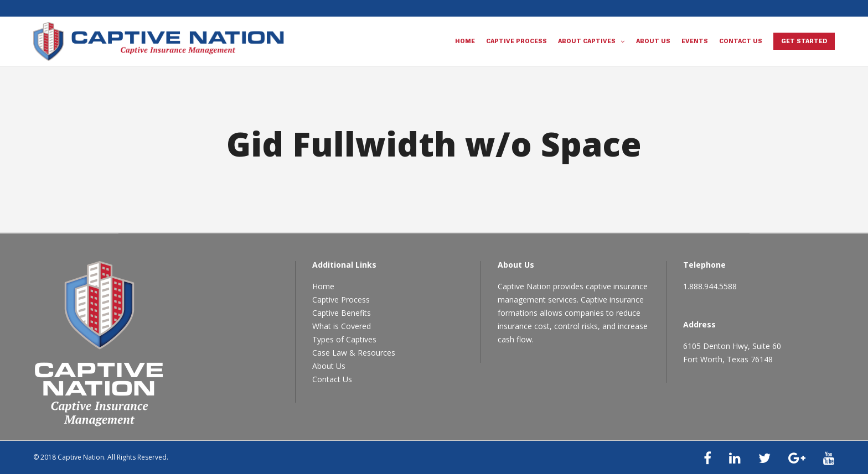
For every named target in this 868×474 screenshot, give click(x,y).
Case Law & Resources (354, 353)
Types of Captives (344, 339)
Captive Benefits (342, 313)
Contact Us (332, 379)
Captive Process (341, 299)
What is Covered (342, 326)
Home (323, 286)
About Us (329, 366)
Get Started (804, 41)
